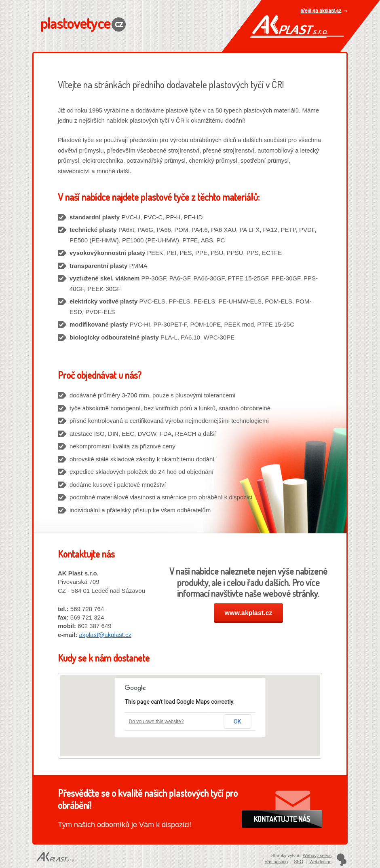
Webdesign (320, 862)
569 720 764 (87, 609)
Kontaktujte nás (282, 819)
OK (237, 722)
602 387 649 (94, 626)
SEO (299, 862)
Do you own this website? (156, 722)
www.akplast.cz (249, 613)
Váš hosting (276, 862)
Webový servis (317, 855)
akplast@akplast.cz (105, 635)
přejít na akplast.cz (321, 11)
